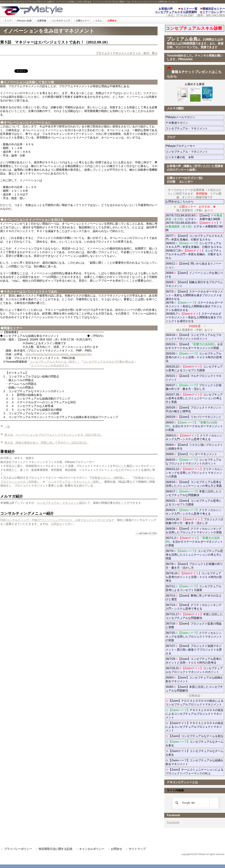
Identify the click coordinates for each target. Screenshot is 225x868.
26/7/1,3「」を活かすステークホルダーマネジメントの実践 (194, 542)
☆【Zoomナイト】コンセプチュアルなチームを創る (195, 753)
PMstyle (51, 10)
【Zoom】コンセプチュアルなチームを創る (195, 736)
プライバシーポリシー (18, 849)
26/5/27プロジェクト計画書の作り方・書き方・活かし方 (194, 387)
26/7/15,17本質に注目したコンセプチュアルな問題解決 (194, 616)
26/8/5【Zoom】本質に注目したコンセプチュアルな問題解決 (194, 689)
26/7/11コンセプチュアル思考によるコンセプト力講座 (194, 588)
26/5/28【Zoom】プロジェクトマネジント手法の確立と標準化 (194, 409)
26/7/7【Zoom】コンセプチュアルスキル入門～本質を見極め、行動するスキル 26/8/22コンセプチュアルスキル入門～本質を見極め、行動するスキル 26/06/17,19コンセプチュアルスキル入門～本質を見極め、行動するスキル (194, 247)
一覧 (7, 427)
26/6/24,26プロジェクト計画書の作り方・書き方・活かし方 (195, 521)
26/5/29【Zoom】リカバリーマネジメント (195, 417)
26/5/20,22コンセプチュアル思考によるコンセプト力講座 (194, 368)
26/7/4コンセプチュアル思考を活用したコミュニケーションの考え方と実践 (194, 555)
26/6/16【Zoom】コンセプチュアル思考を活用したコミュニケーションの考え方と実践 (194, 484)
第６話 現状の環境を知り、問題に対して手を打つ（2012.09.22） (47, 443)
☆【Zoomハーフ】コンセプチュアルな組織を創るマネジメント (195, 762)
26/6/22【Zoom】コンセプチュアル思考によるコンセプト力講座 (194, 503)
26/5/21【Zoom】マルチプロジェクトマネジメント (194, 378)
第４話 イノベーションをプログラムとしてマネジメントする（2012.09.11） (54, 435)
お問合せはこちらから (180, 202)
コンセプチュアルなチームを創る (195, 744)
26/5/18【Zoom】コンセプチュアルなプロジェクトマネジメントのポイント (194, 337)
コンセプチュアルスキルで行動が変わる (109, 362)
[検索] (195, 803)
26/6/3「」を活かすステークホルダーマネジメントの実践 (194, 426)
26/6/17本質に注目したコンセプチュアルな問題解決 (194, 493)
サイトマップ (137, 849)
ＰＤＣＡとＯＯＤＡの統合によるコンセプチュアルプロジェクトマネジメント (195, 714)
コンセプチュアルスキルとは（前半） (54, 362)
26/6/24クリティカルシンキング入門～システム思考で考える (194, 512)
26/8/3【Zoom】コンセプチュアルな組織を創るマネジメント (194, 679)
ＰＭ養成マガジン (195, 123)
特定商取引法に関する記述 (56, 849)
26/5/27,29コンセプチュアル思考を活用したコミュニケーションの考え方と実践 (194, 398)
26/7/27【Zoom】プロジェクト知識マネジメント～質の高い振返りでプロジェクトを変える (194, 650)
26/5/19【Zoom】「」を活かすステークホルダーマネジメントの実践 (194, 346)
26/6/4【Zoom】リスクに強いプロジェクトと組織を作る (194, 447)
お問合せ (57, 524)
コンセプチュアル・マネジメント (195, 128)
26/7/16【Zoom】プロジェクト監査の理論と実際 (194, 625)
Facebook (173, 822)
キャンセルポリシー (92, 849)
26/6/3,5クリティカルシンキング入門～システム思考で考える (194, 437)
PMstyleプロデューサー (193, 146)
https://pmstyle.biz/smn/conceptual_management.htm (58, 354)
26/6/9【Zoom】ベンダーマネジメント (195, 454)
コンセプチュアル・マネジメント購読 (61, 503)
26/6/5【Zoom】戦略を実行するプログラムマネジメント (194, 284)
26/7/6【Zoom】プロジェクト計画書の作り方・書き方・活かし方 (194, 566)
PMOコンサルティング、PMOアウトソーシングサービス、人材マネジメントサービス (55, 520)
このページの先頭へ (147, 533)
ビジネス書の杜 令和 (185, 157)
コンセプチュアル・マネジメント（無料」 (75, 482)
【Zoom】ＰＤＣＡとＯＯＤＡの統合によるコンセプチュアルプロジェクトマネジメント (195, 703)
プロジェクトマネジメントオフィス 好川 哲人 (127, 53)
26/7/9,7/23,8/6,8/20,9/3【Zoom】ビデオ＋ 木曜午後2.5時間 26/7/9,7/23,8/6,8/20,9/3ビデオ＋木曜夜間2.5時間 (194, 223)
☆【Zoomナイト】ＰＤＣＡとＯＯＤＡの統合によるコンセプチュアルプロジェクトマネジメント (195, 727)
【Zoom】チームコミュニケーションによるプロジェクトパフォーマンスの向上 (195, 771)
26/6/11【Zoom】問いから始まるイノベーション (194, 265)
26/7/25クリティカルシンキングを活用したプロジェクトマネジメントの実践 (194, 637)
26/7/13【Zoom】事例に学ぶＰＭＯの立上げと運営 (194, 597)
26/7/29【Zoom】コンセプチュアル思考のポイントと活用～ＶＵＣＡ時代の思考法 (194, 661)
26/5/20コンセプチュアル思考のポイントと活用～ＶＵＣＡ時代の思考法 (194, 357)
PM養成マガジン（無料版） (108, 478)
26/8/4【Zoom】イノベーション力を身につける (194, 275)
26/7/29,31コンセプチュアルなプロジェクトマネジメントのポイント (194, 670)
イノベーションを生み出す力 (49, 365)
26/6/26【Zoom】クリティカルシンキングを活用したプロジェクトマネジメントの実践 (194, 531)
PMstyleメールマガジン (193, 117)
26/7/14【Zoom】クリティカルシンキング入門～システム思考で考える (194, 607)
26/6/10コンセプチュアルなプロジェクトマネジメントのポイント (194, 462)
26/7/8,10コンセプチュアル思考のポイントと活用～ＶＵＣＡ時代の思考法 (194, 577)
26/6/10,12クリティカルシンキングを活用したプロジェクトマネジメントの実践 (194, 473)
